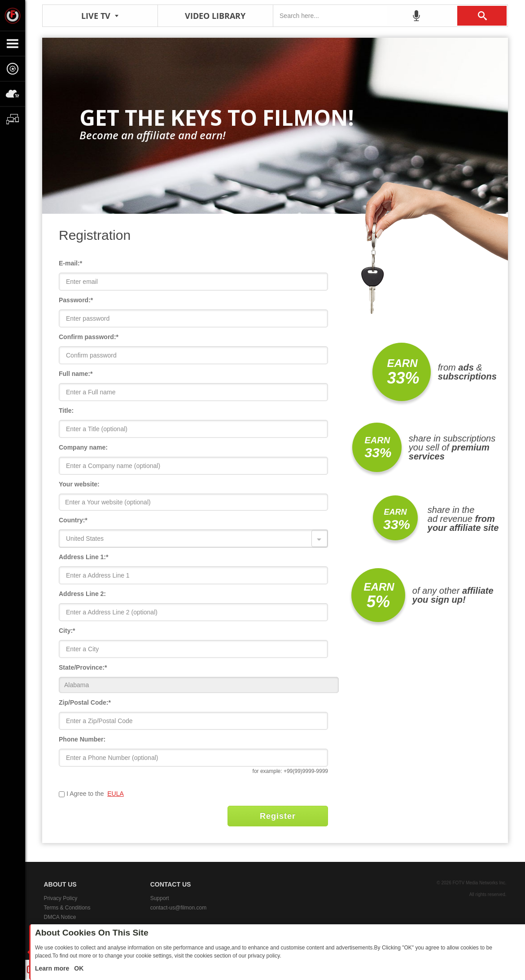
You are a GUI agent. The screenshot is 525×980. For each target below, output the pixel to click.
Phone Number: (82, 739)
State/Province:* (83, 667)
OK (78, 968)
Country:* (73, 520)
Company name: (83, 447)
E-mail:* (70, 263)
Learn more (53, 968)
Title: (66, 411)
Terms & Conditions (67, 908)
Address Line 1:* (83, 557)
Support (160, 898)
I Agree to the (86, 794)
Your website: (79, 484)
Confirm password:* (89, 337)
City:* (67, 631)
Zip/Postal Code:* (85, 702)
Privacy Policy (61, 898)
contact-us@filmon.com (179, 908)
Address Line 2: (82, 594)
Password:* (76, 300)
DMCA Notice (60, 917)
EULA (116, 794)
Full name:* (76, 374)
